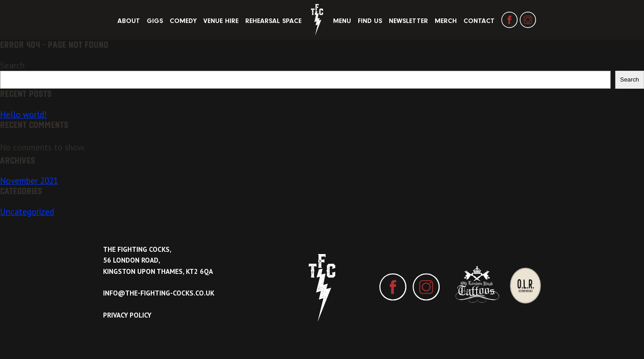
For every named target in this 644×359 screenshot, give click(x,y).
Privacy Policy (127, 315)
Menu (342, 21)
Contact (479, 21)
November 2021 (29, 181)
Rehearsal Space (273, 21)
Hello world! (23, 114)
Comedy (183, 21)
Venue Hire (221, 21)
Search (12, 65)
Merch (446, 21)
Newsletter (408, 21)
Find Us (370, 21)
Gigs (155, 21)
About (129, 21)
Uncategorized (27, 212)
